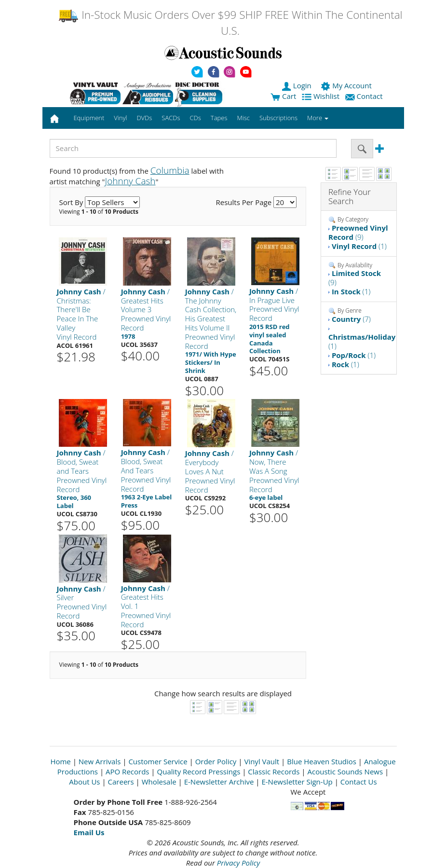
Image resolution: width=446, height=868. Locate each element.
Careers (121, 782)
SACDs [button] (171, 118)
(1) (359, 246)
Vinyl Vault (262, 761)
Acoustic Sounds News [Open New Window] (345, 772)
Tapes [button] (219, 118)
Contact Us (359, 782)
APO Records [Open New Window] (127, 772)
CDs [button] (196, 118)
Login (297, 85)
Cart (283, 96)
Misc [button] (243, 118)
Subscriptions (278, 118)
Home (60, 761)
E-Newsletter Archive (219, 782)
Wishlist (322, 96)
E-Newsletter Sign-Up (297, 782)
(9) (358, 232)
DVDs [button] (144, 118)
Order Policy (216, 761)
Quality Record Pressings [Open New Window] (199, 772)
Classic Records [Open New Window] (274, 772)
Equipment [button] (89, 118)
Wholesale (159, 782)
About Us (84, 782)
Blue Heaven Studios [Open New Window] (322, 761)
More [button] (318, 118)
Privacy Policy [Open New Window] (238, 863)
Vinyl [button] (120, 118)
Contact (365, 96)
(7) (351, 319)
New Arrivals (100, 761)
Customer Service (158, 761)
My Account (347, 85)
